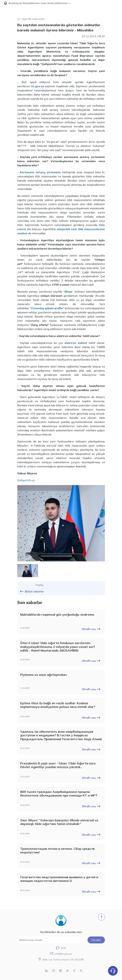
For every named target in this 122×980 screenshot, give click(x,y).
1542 (63, 948)
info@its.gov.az (63, 954)
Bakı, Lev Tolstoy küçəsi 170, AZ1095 (63, 960)
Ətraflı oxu (91, 629)
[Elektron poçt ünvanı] (61, 940)
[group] (61, 523)
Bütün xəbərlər (32, 591)
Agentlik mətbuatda (33, 19)
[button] (61, 3)
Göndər (96, 940)
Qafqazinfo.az (26, 480)
